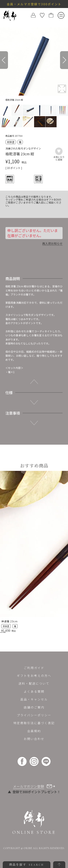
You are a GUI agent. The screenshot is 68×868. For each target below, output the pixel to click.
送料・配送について (34, 683)
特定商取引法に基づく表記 (34, 723)
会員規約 (34, 731)
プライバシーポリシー (34, 715)
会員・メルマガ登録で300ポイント (34, 4)
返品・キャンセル (34, 699)
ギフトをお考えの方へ (34, 676)
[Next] (64, 60)
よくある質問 (34, 691)
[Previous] (4, 60)
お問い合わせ (34, 739)
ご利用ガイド (34, 668)
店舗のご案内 (34, 707)
